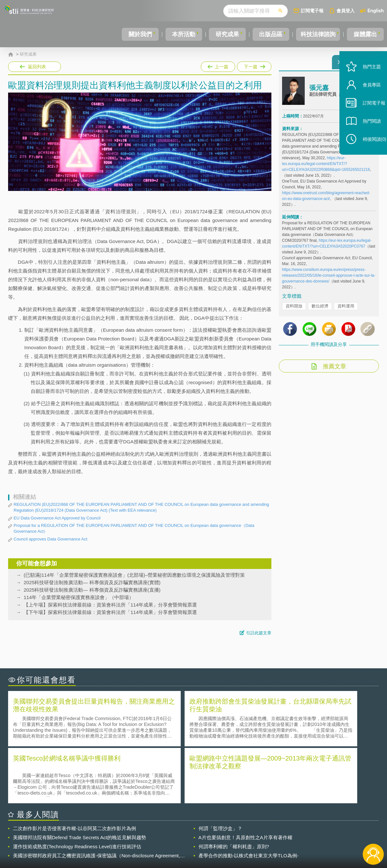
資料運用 (346, 310)
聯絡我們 (195, 841)
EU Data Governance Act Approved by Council (57, 518)
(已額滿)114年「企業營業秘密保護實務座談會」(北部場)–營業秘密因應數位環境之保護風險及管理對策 (134, 575)
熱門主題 (365, 82)
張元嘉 (319, 92)
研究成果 (225, 34)
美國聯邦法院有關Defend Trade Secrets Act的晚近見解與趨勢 (80, 779)
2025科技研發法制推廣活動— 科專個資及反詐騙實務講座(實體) (92, 582)
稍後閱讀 (368, 154)
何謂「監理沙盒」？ (220, 770)
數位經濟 (320, 310)
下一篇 (254, 65)
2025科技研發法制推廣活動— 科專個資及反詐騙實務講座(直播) (92, 590)
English (376, 11)
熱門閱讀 (365, 136)
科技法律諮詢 (317, 34)
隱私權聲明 (198, 832)
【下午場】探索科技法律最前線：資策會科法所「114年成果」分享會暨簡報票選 (110, 612)
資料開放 (294, 310)
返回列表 (37, 67)
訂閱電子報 (312, 11)
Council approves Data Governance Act (51, 539)
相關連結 (323, 832)
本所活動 (182, 34)
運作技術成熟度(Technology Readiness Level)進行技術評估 (77, 788)
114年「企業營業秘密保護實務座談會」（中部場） (79, 597)
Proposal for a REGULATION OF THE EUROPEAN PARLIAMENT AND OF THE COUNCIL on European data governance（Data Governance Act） (134, 528)
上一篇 (218, 65)
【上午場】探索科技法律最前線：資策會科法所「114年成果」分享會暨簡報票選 (110, 605)
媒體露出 (366, 34)
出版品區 (268, 34)
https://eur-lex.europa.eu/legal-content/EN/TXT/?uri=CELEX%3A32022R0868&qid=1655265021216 (326, 168)
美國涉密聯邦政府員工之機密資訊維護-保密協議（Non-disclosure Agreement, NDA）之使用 (97, 797)
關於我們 (139, 34)
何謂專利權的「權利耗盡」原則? (234, 788)
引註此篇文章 (259, 633)
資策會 (286, 832)
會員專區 (365, 100)
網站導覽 (235, 841)
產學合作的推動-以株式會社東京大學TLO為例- (249, 797)
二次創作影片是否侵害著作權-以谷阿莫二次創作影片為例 (74, 770)
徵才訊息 (235, 832)
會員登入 (346, 11)
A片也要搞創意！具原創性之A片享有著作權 (245, 779)
